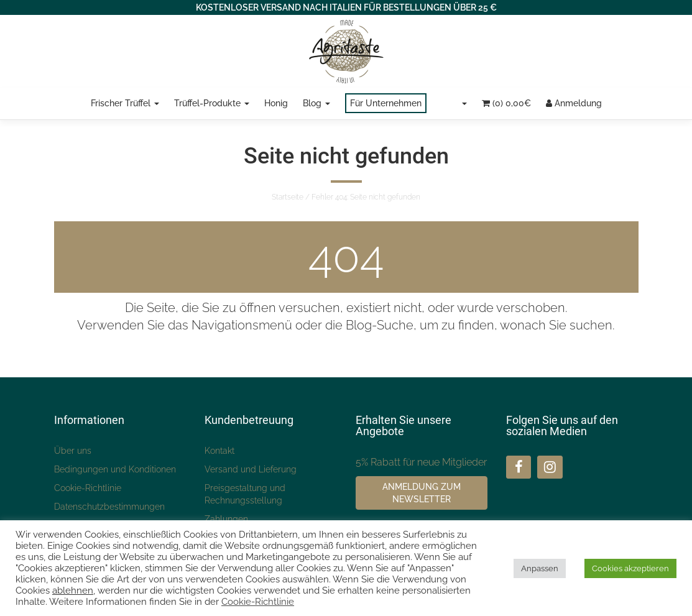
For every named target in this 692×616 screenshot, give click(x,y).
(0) (506, 103)
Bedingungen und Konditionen (115, 469)
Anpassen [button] (540, 568)
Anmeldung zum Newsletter (422, 493)
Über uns (73, 451)
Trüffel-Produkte (212, 103)
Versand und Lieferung (251, 469)
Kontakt (219, 451)
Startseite (288, 197)
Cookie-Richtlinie (88, 488)
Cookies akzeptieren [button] (630, 568)
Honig (276, 103)
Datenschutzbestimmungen (109, 507)
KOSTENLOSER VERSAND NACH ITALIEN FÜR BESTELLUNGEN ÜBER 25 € (346, 7)
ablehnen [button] (73, 590)
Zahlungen (226, 519)
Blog (316, 103)
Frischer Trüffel (125, 103)
